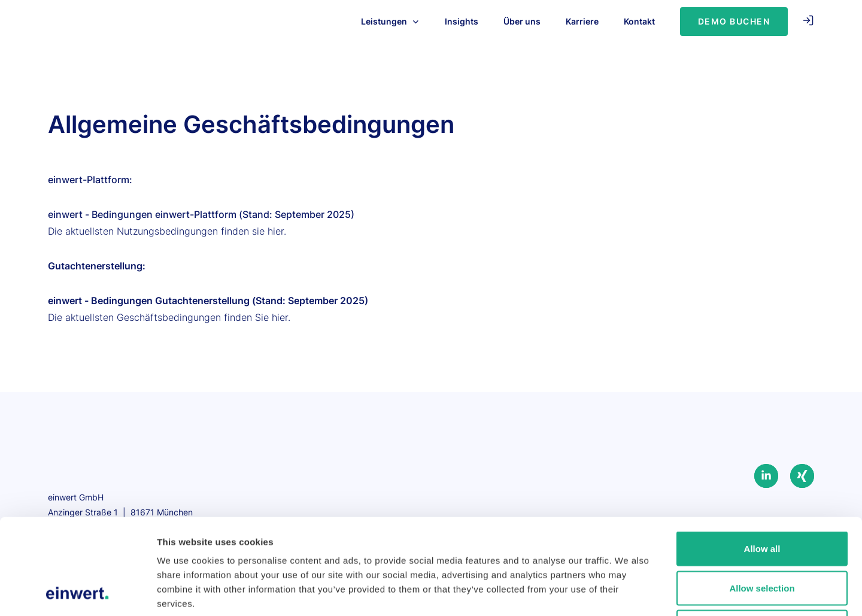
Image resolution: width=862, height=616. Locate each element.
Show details (628, 592)
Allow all (762, 459)
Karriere (582, 21)
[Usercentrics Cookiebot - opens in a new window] (78, 593)
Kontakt (639, 21)
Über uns (522, 21)
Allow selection (762, 498)
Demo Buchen (734, 21)
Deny (762, 537)
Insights (462, 21)
